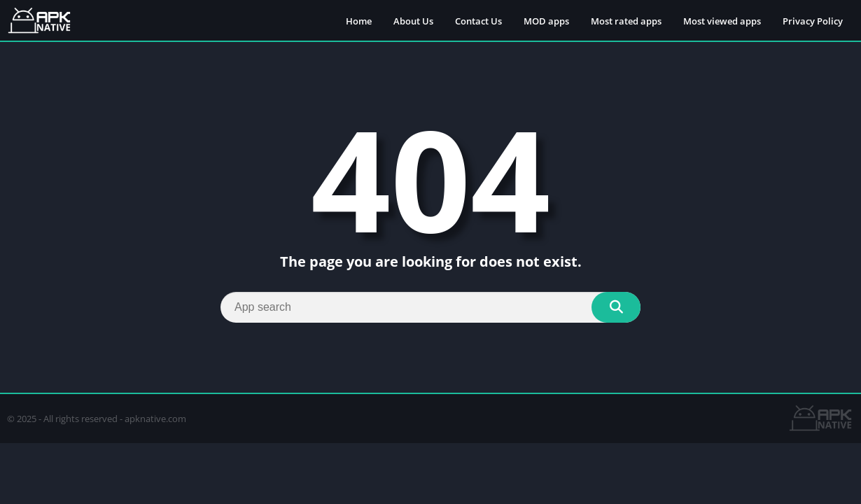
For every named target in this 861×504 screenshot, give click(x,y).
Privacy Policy (813, 21)
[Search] (430, 307)
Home (359, 21)
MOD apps (546, 21)
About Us (413, 21)
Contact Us (478, 21)
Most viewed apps (722, 21)
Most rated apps (626, 21)
